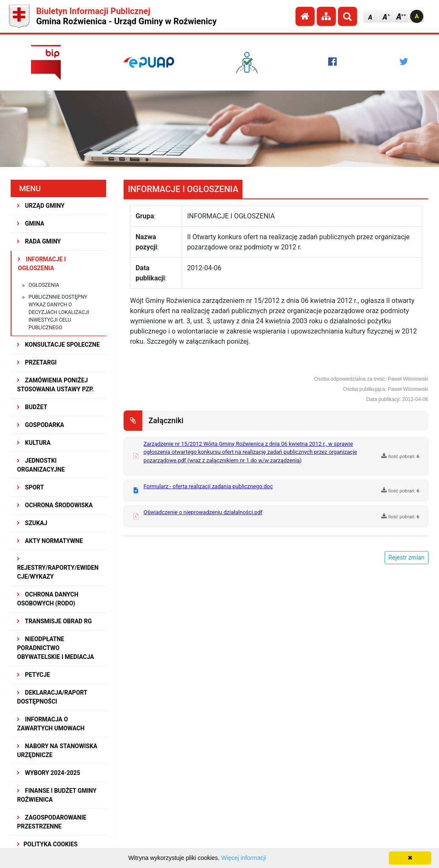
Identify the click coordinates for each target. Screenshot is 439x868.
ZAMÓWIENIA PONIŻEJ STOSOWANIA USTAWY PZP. (55, 385)
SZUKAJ (32, 523)
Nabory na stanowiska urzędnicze (57, 751)
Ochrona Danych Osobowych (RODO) (48, 599)
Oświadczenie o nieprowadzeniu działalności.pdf (203, 512)
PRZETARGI (37, 362)
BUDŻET (32, 407)
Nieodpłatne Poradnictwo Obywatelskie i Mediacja (55, 648)
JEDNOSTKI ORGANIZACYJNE (41, 465)
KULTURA (34, 443)
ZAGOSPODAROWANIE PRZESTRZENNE (52, 822)
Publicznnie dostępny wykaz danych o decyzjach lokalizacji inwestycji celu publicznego (59, 312)
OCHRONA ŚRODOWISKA (55, 505)
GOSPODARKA (41, 425)
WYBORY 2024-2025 (49, 773)
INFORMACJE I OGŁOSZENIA (42, 264)
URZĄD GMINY (41, 206)
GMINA (31, 223)
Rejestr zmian (407, 557)
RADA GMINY (39, 241)
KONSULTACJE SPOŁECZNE (58, 345)
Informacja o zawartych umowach (51, 724)
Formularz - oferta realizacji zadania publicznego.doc (208, 486)
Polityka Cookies (47, 844)
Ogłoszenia (44, 285)
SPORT (30, 487)
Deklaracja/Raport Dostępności (52, 697)
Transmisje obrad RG (54, 621)
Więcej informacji (244, 858)
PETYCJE (34, 675)
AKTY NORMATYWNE (50, 541)
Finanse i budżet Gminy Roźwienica (57, 795)
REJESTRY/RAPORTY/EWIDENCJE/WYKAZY (58, 568)
